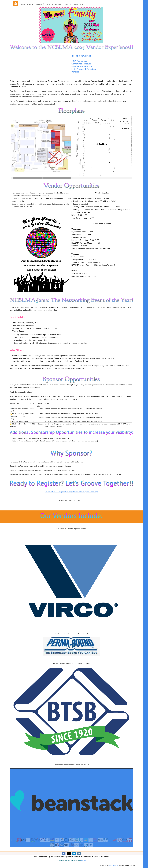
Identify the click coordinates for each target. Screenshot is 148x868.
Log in (16, 3)
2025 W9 (83, 861)
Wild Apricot (114, 865)
